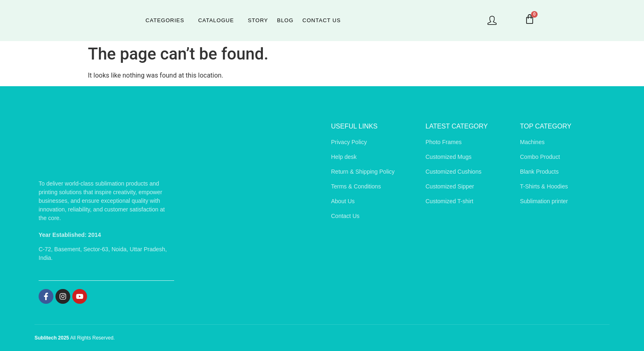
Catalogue (217, 20)
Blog (285, 20)
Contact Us (320, 20)
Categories (166, 20)
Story (258, 20)
